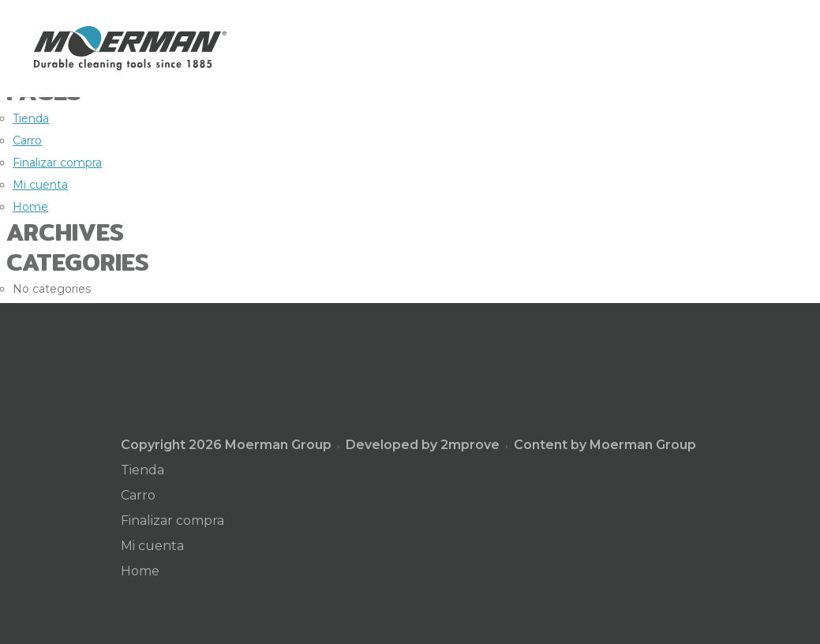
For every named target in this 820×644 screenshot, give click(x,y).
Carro (27, 140)
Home (30, 207)
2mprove (470, 445)
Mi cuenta (40, 185)
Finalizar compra (57, 163)
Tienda (31, 118)
